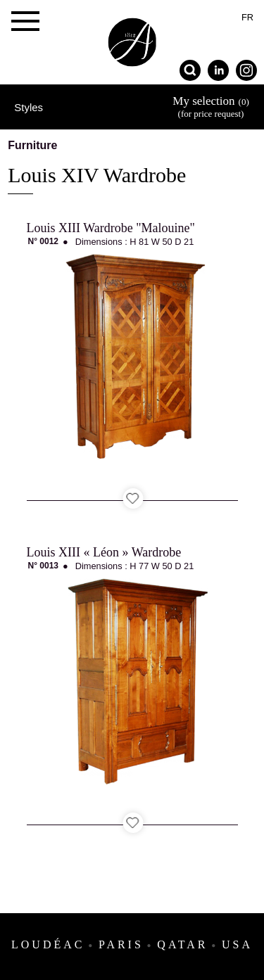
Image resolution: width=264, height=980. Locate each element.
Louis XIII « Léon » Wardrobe (104, 552)
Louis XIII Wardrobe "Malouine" (111, 228)
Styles (29, 107)
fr (247, 17)
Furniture (32, 145)
